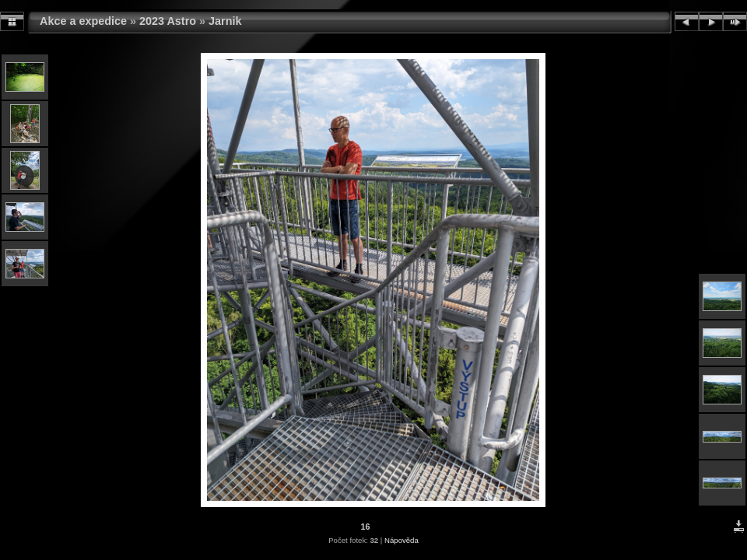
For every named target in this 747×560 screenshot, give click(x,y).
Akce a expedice (83, 21)
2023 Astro (168, 21)
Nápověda (402, 540)
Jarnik (225, 21)
